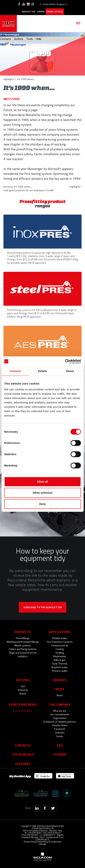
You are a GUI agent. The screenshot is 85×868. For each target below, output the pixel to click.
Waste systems (23, 645)
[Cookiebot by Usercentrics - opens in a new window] (65, 361)
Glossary (23, 763)
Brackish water (60, 667)
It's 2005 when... (23, 186)
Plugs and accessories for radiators (23, 654)
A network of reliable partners (60, 721)
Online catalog (55, 11)
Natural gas (60, 659)
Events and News (23, 710)
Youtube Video (60, 725)
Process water (60, 670)
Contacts (23, 745)
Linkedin (60, 732)
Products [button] (23, 631)
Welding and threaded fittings (23, 641)
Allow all (42, 482)
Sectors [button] (23, 680)
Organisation (60, 718)
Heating (60, 652)
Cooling (60, 649)
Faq (60, 745)
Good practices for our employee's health (32, 190)
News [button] (60, 689)
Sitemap (60, 754)
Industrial (23, 689)
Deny (42, 504)
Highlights (9, 79)
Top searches (23, 754)
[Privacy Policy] (30, 841)
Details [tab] (43, 371)
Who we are (60, 710)
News (60, 695)
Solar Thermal (60, 663)
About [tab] (70, 371)
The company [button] (60, 704)
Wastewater (60, 656)
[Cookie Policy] (42, 841)
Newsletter (29, 11)
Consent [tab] (15, 371)
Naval (23, 693)
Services (60, 680)
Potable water (60, 638)
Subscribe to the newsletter (43, 607)
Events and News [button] (23, 704)
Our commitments (60, 714)
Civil (23, 686)
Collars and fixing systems (23, 649)
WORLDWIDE (53, 4)
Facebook (60, 728)
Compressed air (60, 645)
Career (41, 11)
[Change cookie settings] (50, 842)
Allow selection (42, 493)
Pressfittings (23, 638)
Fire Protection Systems (60, 641)
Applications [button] (60, 631)
